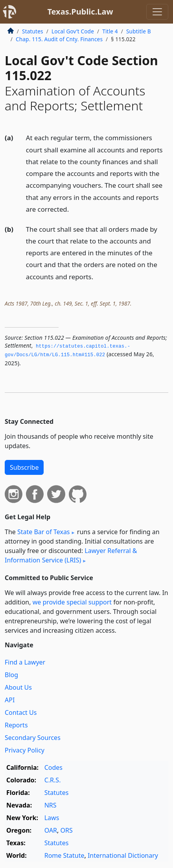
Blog (11, 675)
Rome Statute (64, 855)
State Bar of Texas (44, 532)
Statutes (33, 31)
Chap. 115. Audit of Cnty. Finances (59, 39)
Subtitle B (139, 31)
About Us (18, 687)
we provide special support (72, 602)
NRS (51, 805)
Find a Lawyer (25, 662)
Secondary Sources (33, 738)
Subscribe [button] (24, 467)
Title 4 (110, 31)
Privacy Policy (25, 750)
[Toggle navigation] (157, 12)
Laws (52, 818)
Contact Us (21, 712)
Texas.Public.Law (80, 12)
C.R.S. (53, 780)
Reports (16, 725)
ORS (67, 830)
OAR (51, 830)
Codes (53, 767)
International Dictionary (123, 855)
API (10, 700)
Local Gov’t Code (73, 31)
